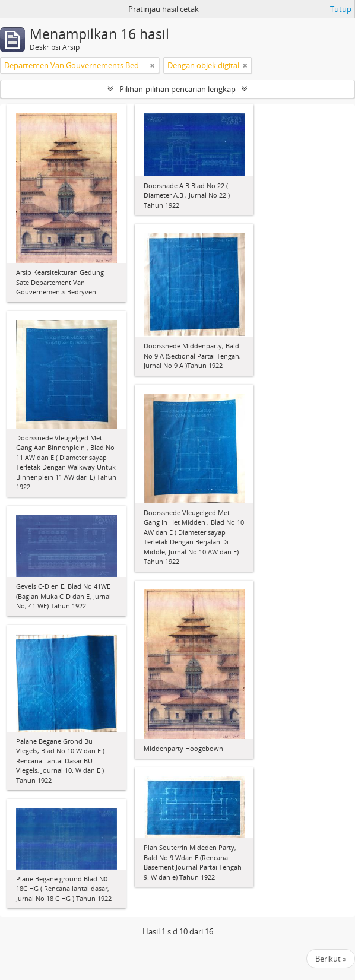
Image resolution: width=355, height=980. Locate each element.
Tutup (341, 9)
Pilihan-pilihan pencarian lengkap (178, 89)
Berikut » (331, 959)
